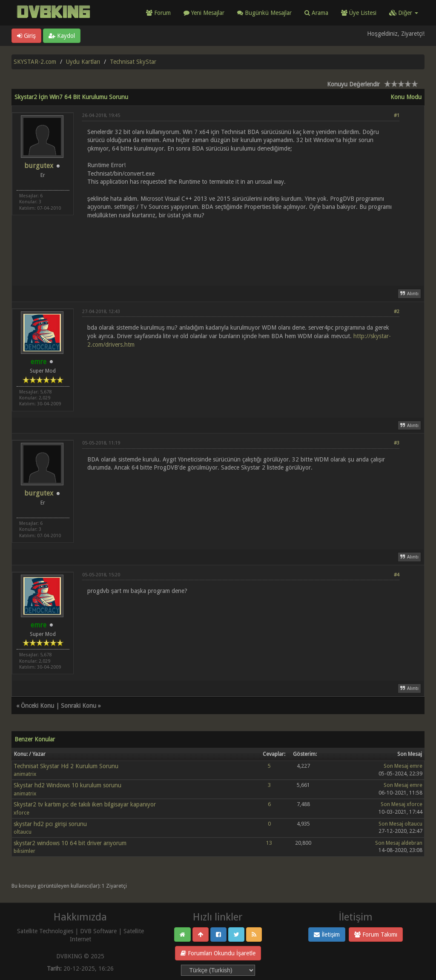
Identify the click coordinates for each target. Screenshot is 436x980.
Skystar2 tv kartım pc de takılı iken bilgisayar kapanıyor (85, 804)
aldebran (412, 843)
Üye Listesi (359, 13)
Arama (316, 13)
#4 (397, 575)
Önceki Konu (37, 706)
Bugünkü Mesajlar (264, 13)
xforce (22, 813)
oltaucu (23, 832)
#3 (397, 443)
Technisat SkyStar (133, 62)
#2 (397, 312)
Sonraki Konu (79, 706)
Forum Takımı (376, 934)
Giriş (26, 36)
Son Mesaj (396, 766)
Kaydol (62, 36)
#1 (397, 115)
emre (416, 766)
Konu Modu (406, 97)
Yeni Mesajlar (204, 13)
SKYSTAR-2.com (35, 62)
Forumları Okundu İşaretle (218, 953)
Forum (158, 13)
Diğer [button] (404, 13)
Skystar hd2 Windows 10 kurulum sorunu (67, 785)
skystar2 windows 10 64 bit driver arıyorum (70, 843)
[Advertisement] (241, 247)
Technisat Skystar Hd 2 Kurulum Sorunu (66, 766)
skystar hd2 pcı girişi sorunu (50, 824)
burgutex (39, 166)
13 (269, 843)
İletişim (327, 934)
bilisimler (24, 851)
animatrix (25, 774)
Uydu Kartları (83, 62)
